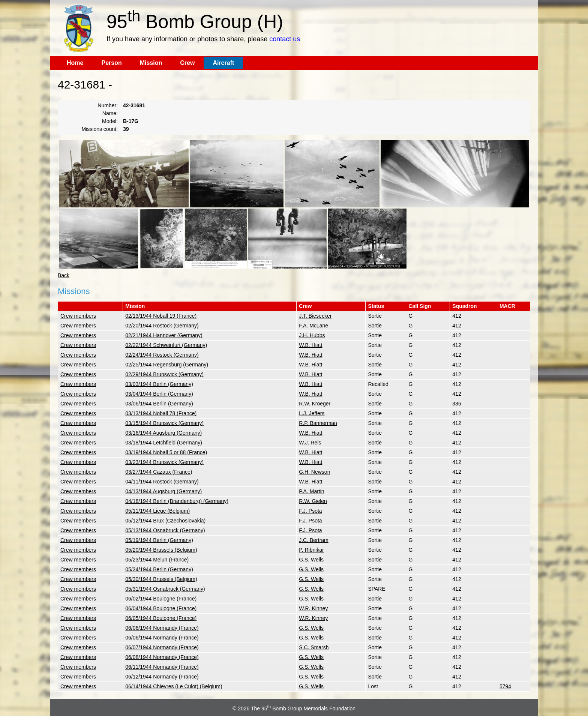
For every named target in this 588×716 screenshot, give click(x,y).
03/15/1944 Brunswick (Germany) (164, 423)
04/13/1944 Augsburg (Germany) (163, 491)
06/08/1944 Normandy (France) (162, 657)
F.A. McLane (313, 326)
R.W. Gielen (313, 501)
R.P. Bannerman (318, 423)
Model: (110, 121)
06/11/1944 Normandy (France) (162, 667)
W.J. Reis (310, 443)
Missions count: (100, 129)
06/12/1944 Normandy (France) (162, 677)
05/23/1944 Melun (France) (157, 560)
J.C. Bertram (314, 540)
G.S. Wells (311, 560)
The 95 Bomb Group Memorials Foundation (303, 708)
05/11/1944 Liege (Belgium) (157, 511)
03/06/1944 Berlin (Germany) (159, 404)
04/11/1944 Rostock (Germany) (162, 482)
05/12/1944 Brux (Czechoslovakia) (165, 521)
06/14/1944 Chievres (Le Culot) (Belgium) (174, 686)
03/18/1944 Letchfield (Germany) (164, 443)
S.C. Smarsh (314, 647)
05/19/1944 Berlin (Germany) (159, 540)
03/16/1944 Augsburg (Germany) (163, 433)
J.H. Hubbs (312, 335)
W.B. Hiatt (310, 345)
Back (64, 275)
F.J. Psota (310, 511)
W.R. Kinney (313, 608)
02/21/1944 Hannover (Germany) (164, 335)
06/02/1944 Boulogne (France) (161, 599)
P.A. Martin (311, 491)
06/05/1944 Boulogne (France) (161, 618)
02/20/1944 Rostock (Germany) (162, 326)
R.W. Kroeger (315, 404)
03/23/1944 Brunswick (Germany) (164, 462)
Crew (187, 63)
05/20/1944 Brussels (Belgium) (161, 550)
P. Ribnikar (311, 550)
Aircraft (223, 63)
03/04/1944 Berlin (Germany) (159, 394)
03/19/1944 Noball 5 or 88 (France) (166, 452)
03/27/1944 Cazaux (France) (159, 472)
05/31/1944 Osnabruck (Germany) (165, 589)
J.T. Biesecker (315, 316)
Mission (151, 63)
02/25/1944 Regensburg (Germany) (167, 365)
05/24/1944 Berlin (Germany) (159, 569)
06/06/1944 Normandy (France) (162, 628)
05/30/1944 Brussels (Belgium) (161, 579)
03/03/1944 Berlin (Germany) (159, 384)
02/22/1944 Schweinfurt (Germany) (166, 345)
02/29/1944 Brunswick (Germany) (164, 374)
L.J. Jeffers (312, 413)
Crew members (78, 316)
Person (111, 63)
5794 (505, 686)
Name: (110, 113)
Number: (108, 105)
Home (75, 63)
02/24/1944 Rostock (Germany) (162, 355)
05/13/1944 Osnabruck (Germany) (165, 530)
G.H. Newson (314, 472)
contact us (285, 39)
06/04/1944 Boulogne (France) (161, 608)
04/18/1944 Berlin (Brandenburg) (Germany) (177, 501)
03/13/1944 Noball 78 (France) (161, 413)
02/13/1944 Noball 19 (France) (161, 316)
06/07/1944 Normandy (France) (162, 647)
